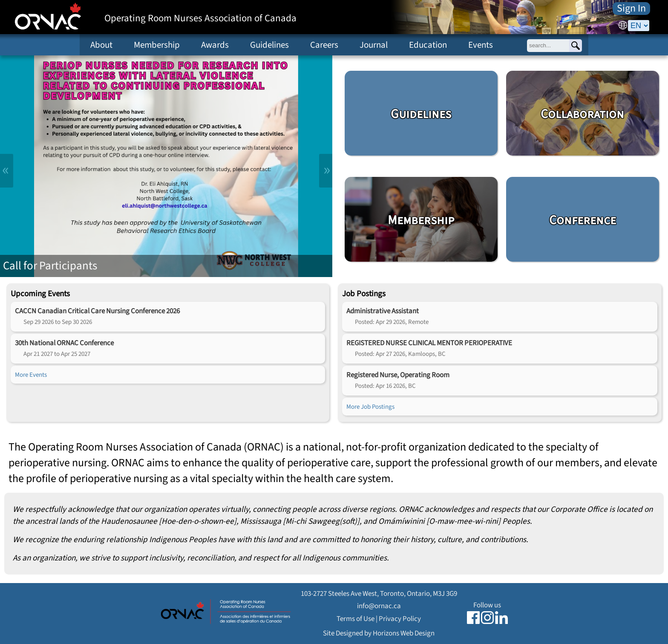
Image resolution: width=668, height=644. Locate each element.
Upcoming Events (40, 294)
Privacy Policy (400, 619)
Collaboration (582, 114)
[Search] (576, 46)
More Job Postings (370, 407)
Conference (583, 220)
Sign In (631, 9)
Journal (374, 45)
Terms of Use (356, 619)
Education (428, 45)
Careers (324, 45)
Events (481, 45)
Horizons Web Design (404, 633)
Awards (215, 45)
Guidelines (269, 45)
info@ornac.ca (379, 606)
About (101, 45)
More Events (31, 375)
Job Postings (364, 294)
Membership (157, 45)
